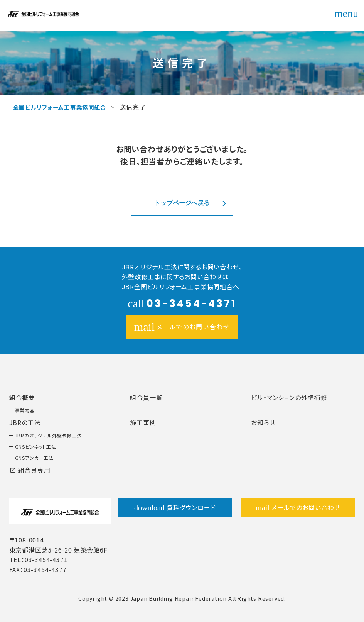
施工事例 (143, 422)
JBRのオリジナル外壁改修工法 (48, 435)
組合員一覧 (146, 397)
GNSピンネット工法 (36, 447)
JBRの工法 (25, 422)
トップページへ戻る (182, 203)
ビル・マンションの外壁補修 (289, 397)
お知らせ (263, 422)
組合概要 (22, 397)
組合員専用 (30, 470)
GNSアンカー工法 (34, 458)
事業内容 (25, 410)
